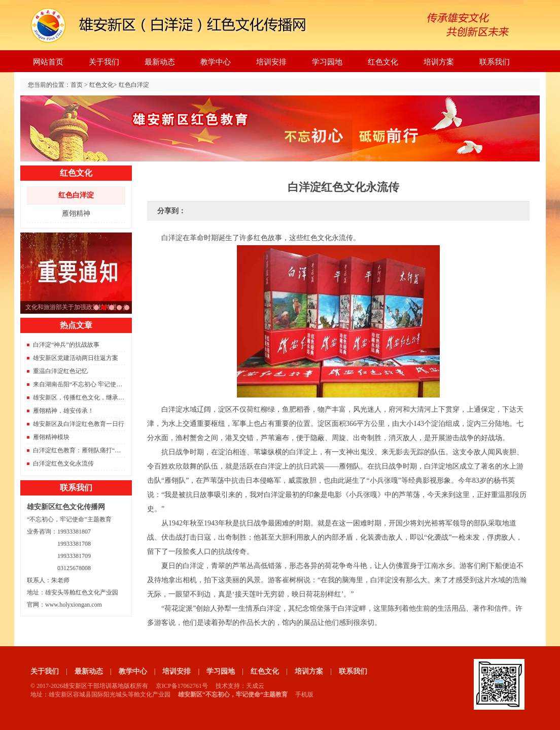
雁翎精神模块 (51, 437)
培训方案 (439, 62)
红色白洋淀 (134, 85)
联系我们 (495, 62)
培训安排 (271, 62)
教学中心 (216, 62)
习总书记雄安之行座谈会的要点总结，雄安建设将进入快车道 (96, 308)
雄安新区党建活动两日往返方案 (76, 358)
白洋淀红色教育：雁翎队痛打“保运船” (84, 450)
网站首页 (48, 62)
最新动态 (160, 62)
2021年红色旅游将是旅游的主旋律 (112, 308)
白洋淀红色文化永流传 (63, 463)
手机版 (304, 694)
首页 (77, 85)
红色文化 (383, 62)
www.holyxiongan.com (74, 605)
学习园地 (327, 62)
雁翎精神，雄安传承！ (63, 411)
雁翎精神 (76, 213)
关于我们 (104, 62)
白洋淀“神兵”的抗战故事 (66, 345)
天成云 (255, 686)
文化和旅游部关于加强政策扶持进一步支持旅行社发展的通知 (104, 308)
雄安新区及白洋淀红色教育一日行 (79, 424)
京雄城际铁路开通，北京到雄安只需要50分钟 (127, 308)
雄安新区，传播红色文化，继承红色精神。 (91, 397)
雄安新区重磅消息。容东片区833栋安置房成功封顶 (119, 308)
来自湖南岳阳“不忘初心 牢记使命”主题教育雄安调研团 (107, 384)
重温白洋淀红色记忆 (60, 371)
